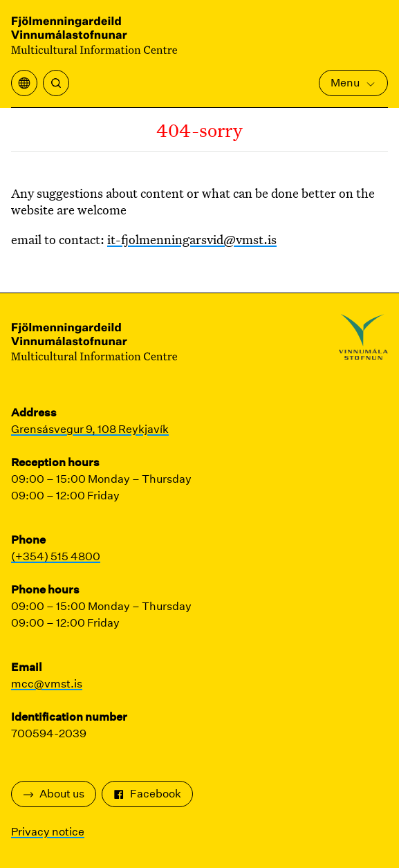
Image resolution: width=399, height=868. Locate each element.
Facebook (147, 794)
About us (54, 794)
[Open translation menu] (24, 83)
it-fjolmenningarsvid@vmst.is (192, 239)
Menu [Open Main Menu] (353, 83)
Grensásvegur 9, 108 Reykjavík (90, 429)
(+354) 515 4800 (56, 556)
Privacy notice (48, 832)
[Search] (56, 83)
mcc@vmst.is (47, 684)
